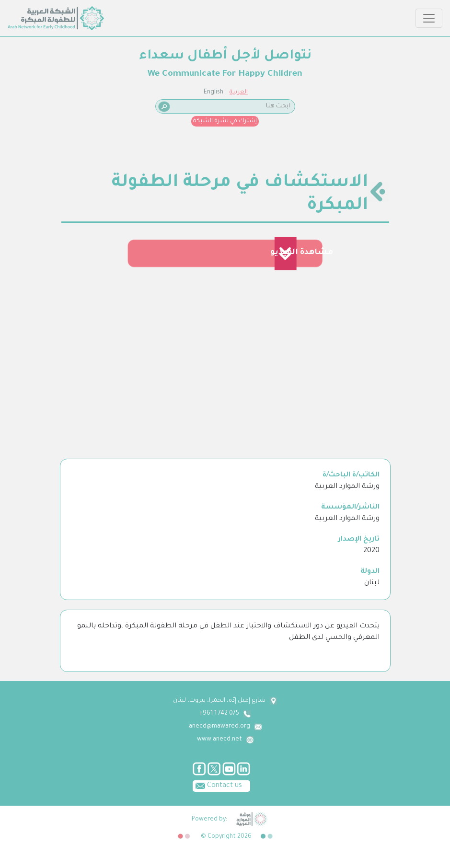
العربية (239, 93)
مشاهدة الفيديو (302, 253)
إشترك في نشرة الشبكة (225, 121)
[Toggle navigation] (429, 18)
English (213, 93)
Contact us (217, 785)
